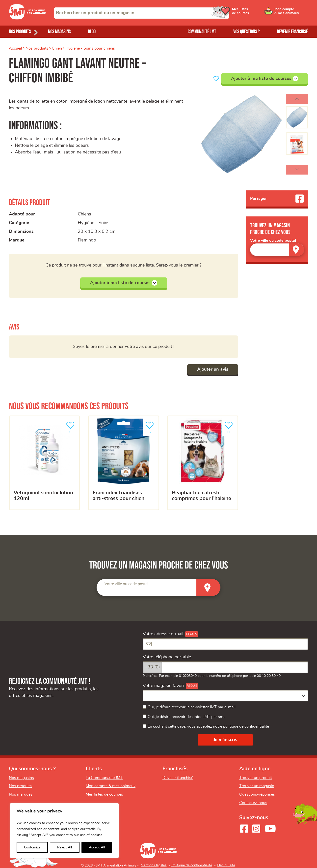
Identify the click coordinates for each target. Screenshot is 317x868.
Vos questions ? (247, 32)
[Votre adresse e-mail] (225, 644)
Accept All (97, 847)
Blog (92, 32)
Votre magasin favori (163, 686)
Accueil (15, 48)
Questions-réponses (257, 794)
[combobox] (142, 13)
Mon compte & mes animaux (111, 786)
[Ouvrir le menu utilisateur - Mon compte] (291, 13)
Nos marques (21, 794)
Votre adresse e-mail (163, 634)
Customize (32, 847)
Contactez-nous (253, 803)
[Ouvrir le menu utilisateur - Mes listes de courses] (254, 13)
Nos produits (37, 48)
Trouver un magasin (257, 786)
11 (230, 427)
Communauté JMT (202, 32)
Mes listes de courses (104, 794)
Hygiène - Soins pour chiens (90, 48)
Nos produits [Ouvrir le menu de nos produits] (20, 32)
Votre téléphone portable (167, 657)
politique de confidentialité (246, 726)
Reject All (65, 847)
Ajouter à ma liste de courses (265, 79)
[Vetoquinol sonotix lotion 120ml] (44, 463)
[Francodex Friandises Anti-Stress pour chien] (123, 463)
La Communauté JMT (104, 778)
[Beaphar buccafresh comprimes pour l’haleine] (203, 463)
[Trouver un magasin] (296, 250)
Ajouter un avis (213, 369)
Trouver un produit (256, 778)
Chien (57, 48)
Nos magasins (59, 32)
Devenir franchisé (292, 32)
